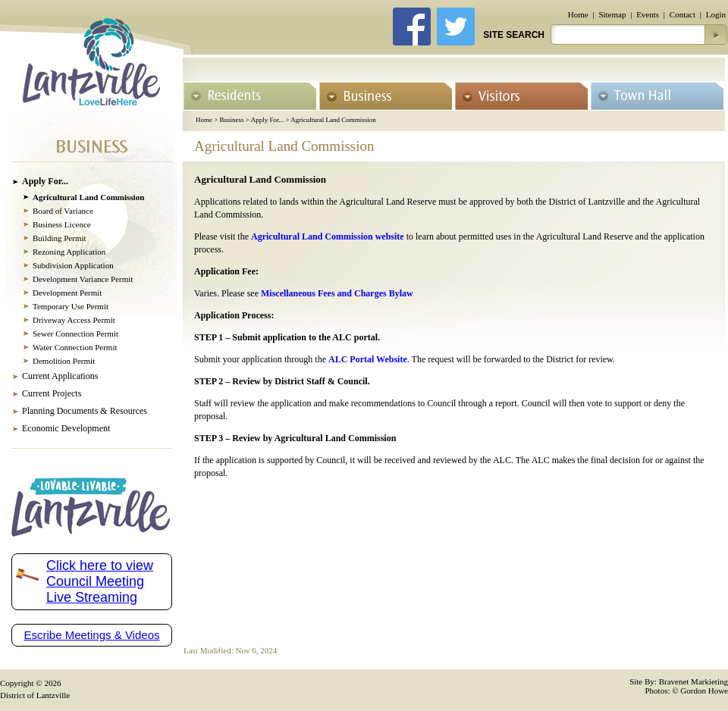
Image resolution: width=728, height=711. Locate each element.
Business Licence (62, 224)
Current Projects (52, 393)
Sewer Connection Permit (75, 334)
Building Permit (60, 238)
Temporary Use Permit (71, 306)
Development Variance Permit (83, 279)
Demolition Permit (64, 361)
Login (716, 14)
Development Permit (67, 293)
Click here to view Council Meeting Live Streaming (100, 581)
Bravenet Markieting (693, 681)
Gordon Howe (704, 691)
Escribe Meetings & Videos (92, 635)
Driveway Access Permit (74, 320)
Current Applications (60, 376)
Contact (682, 14)
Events (648, 14)
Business (232, 120)
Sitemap (612, 14)
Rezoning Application (69, 252)
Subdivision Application (73, 265)
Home (578, 14)
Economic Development (66, 428)
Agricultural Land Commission (333, 120)
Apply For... (268, 120)
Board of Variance (63, 211)
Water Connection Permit (75, 347)
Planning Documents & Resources (85, 411)
